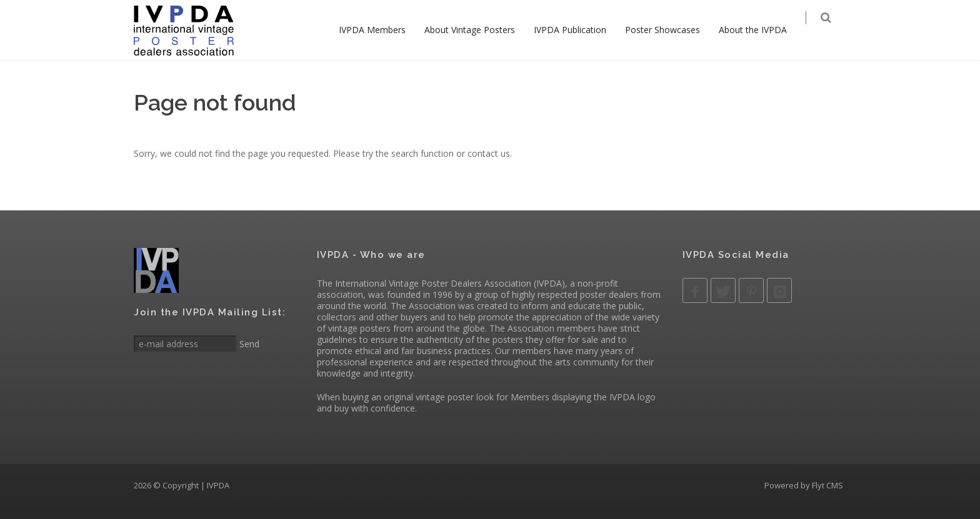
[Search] (835, 31)
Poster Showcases (671, 30)
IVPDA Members (380, 30)
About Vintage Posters (478, 30)
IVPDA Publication (578, 30)
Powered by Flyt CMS (804, 485)
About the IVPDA (761, 30)
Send (248, 344)
